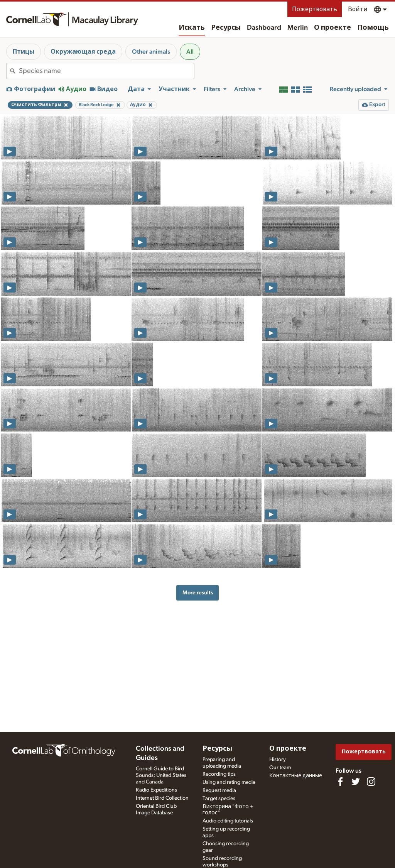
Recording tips (219, 774)
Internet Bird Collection (162, 798)
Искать (192, 28)
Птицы (24, 52)
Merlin (298, 28)
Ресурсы (226, 28)
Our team (280, 768)
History (278, 760)
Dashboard (264, 28)
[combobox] (106, 71)
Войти (358, 9)
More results (198, 593)
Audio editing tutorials (228, 821)
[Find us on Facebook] (340, 782)
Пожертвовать (315, 9)
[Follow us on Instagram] (371, 782)
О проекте (333, 28)
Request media (219, 790)
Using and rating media (229, 782)
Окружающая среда (83, 52)
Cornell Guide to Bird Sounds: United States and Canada (161, 775)
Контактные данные (296, 776)
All (190, 52)
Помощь (373, 28)
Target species (219, 799)
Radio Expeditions (156, 790)
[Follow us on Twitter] (356, 782)
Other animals (151, 52)
